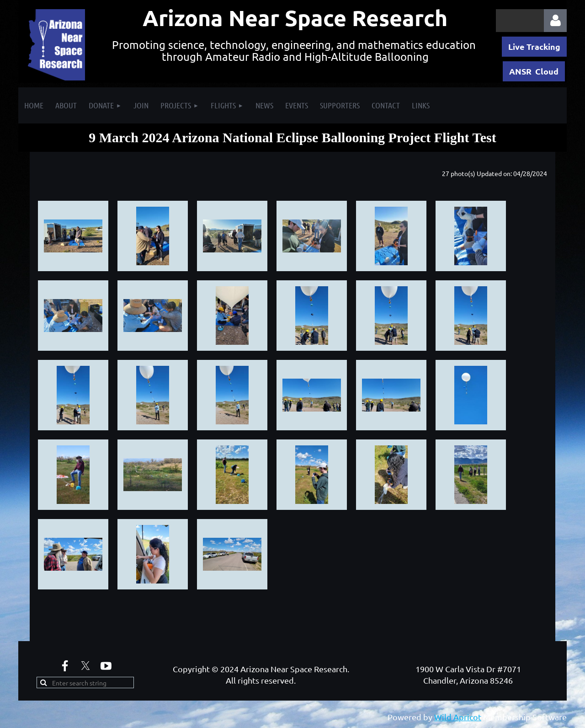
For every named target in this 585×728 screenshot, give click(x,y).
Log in (555, 21)
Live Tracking (534, 46)
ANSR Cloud (534, 71)
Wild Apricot (458, 717)
